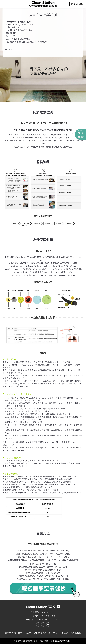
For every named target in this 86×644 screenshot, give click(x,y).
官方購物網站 (77, 4)
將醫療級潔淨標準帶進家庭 (61, 641)
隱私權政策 (44, 641)
